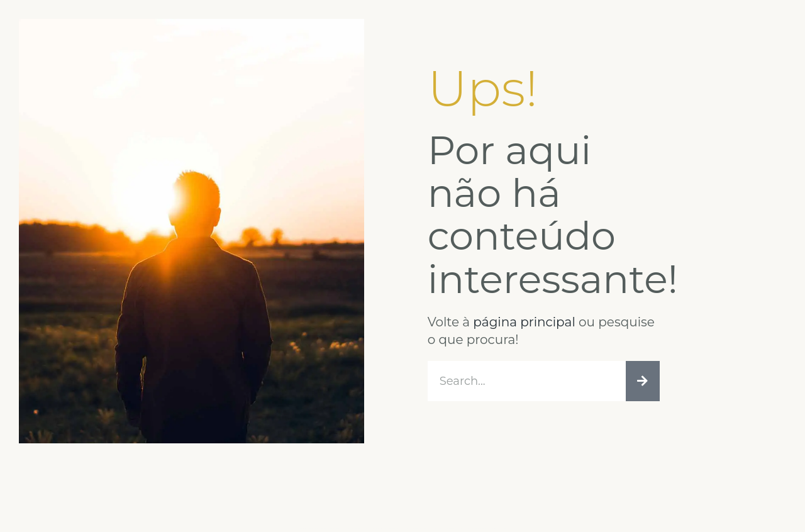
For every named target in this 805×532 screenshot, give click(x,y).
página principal (524, 322)
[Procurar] (643, 381)
